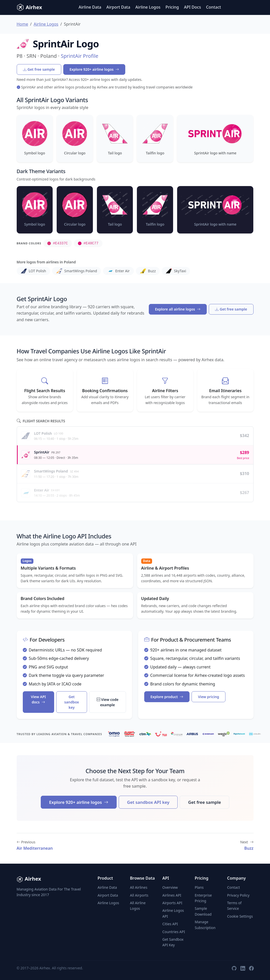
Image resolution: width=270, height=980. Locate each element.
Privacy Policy (238, 895)
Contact (213, 7)
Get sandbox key (72, 702)
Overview (170, 887)
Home (23, 24)
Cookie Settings (240, 916)
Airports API (172, 903)
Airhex (29, 7)
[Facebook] (251, 968)
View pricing (208, 697)
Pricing (172, 7)
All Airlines (139, 887)
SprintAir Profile (79, 56)
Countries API (173, 932)
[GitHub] (234, 968)
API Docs (192, 7)
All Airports (139, 895)
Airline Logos (148, 7)
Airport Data (118, 7)
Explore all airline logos (178, 309)
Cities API (170, 924)
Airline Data (90, 7)
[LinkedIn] (243, 968)
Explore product (167, 697)
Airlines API (172, 895)
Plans (199, 887)
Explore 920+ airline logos (94, 69)
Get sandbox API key (148, 802)
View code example (108, 702)
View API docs (38, 699)
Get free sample (39, 69)
